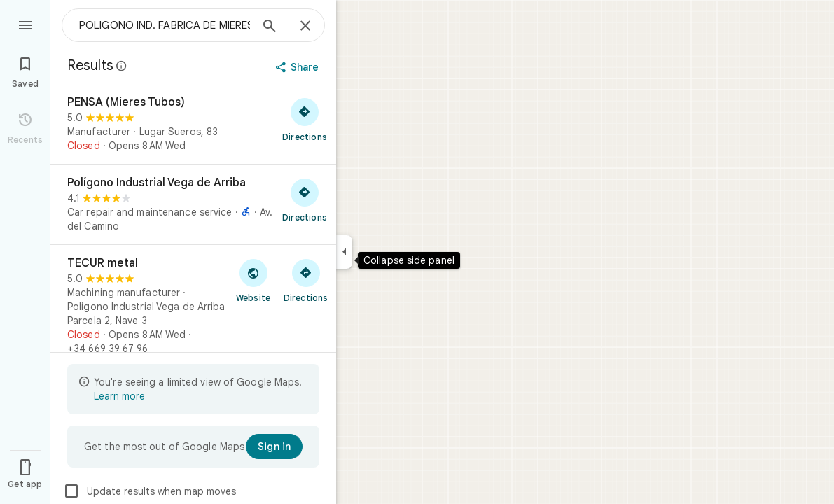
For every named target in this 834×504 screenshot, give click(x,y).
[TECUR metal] (193, 306)
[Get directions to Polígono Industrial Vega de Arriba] (305, 199)
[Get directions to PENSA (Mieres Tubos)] (305, 119)
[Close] (305, 27)
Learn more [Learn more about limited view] (119, 396)
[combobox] (165, 25)
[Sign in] (274, 447)
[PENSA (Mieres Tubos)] (193, 124)
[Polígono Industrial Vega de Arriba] (193, 204)
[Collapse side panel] (344, 252)
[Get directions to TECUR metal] (306, 280)
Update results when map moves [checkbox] (150, 491)
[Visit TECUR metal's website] (253, 280)
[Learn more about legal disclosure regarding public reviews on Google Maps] (122, 66)
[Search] (270, 27)
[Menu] (25, 24)
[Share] (299, 67)
